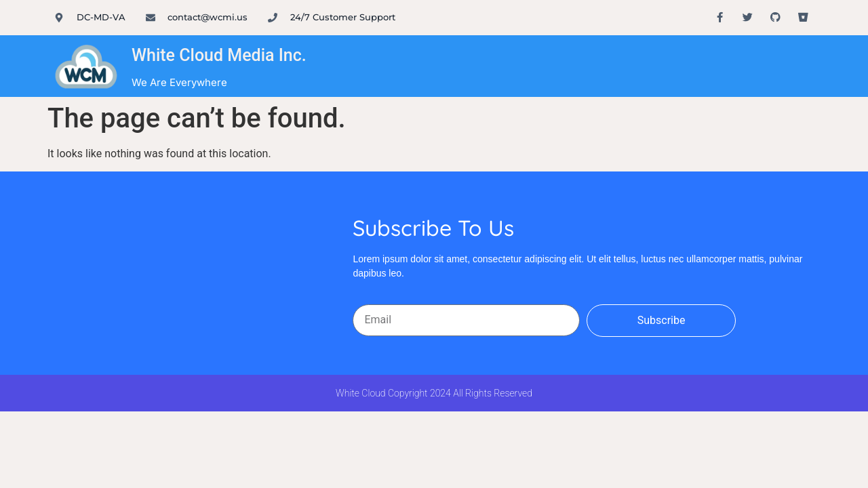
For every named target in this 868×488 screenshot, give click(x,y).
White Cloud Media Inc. (219, 55)
